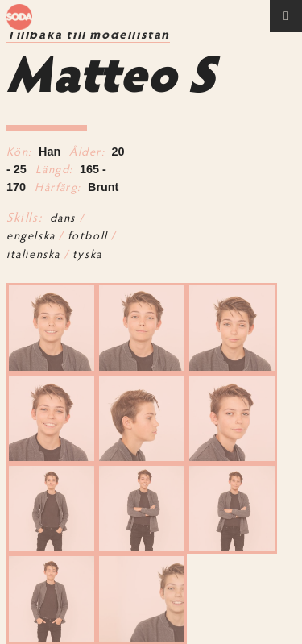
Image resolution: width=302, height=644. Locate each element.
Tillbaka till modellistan (88, 35)
